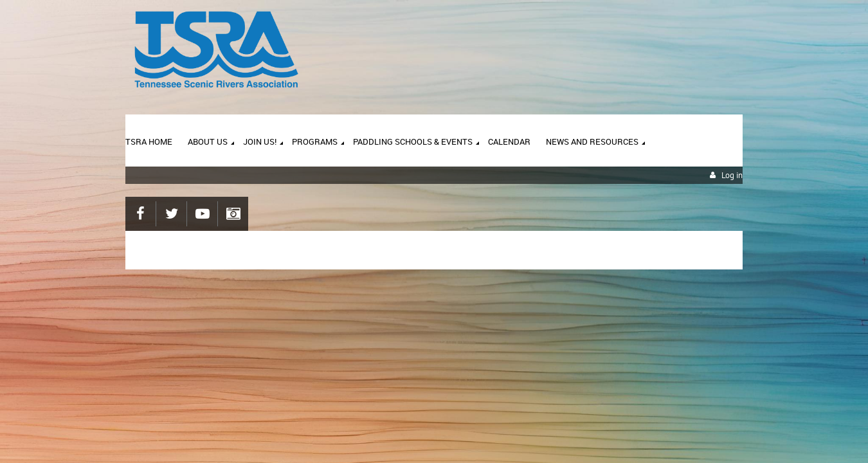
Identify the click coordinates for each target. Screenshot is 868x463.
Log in (732, 175)
